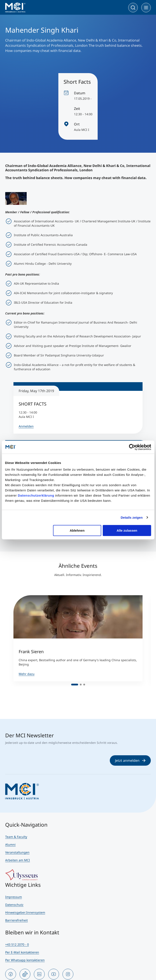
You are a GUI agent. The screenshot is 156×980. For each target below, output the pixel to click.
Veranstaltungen (17, 852)
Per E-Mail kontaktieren (22, 952)
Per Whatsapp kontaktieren (25, 960)
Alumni (10, 844)
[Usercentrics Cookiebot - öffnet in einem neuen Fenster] (132, 447)
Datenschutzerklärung (36, 495)
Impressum (14, 897)
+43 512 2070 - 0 (17, 944)
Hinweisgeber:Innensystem (25, 912)
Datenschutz (14, 905)
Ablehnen (77, 530)
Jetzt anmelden (130, 760)
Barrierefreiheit (16, 920)
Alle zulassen (127, 530)
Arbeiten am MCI (18, 860)
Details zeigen (132, 517)
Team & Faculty (16, 837)
